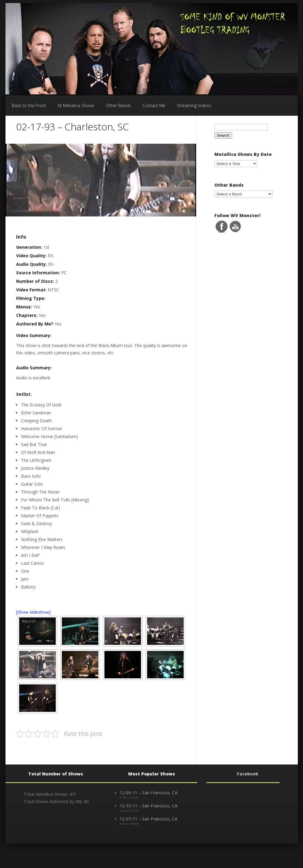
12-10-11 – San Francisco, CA (149, 806)
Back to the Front (29, 105)
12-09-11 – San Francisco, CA (149, 793)
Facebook (248, 774)
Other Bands (118, 105)
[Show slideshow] (33, 612)
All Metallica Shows (76, 105)
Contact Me (154, 105)
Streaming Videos (194, 105)
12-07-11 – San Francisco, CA (149, 819)
